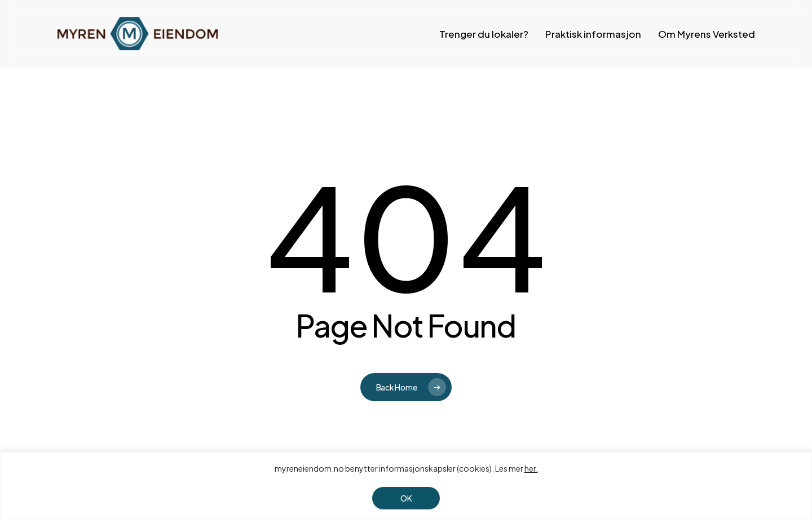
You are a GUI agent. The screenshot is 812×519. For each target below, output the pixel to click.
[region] (406, 485)
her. (531, 468)
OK (406, 498)
